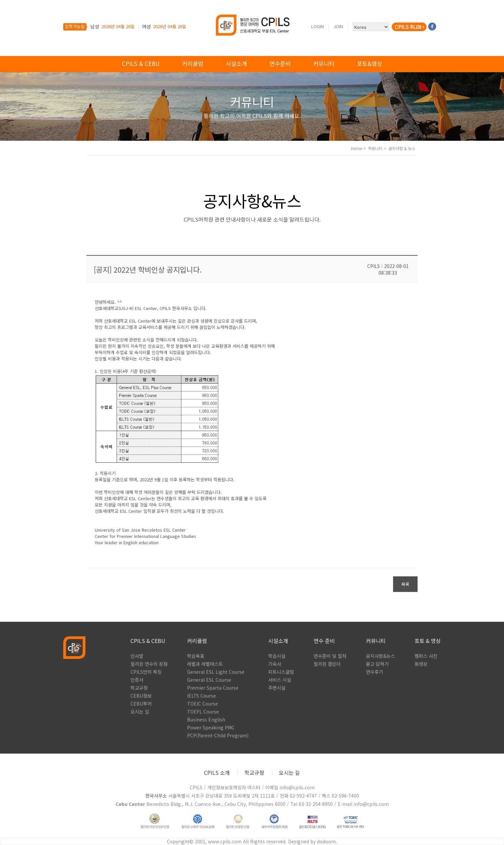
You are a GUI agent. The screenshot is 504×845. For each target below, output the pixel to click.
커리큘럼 (193, 63)
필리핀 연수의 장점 (149, 664)
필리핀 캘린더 (327, 664)
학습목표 (196, 656)
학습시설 (277, 656)
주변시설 (277, 688)
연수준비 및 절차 (330, 656)
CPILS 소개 (217, 772)
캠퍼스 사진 (426, 656)
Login (318, 26)
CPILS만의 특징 (146, 672)
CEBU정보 (141, 696)
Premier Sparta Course (213, 688)
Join (338, 26)
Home (356, 148)
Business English (206, 719)
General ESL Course (209, 680)
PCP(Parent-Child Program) (218, 735)
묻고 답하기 (377, 664)
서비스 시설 (280, 680)
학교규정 (139, 688)
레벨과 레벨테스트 (205, 664)
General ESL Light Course (216, 672)
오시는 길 (140, 712)
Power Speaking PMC (211, 727)
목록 (405, 584)
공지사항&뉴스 (380, 656)
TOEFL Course (203, 712)
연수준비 (280, 63)
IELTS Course (202, 696)
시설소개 (236, 63)
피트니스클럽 (281, 672)
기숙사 (275, 664)
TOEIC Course (202, 704)
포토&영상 (370, 63)
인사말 (137, 656)
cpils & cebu (141, 63)
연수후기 (375, 672)
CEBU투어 (141, 704)
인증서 (137, 680)
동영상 (421, 664)
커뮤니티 (324, 63)
